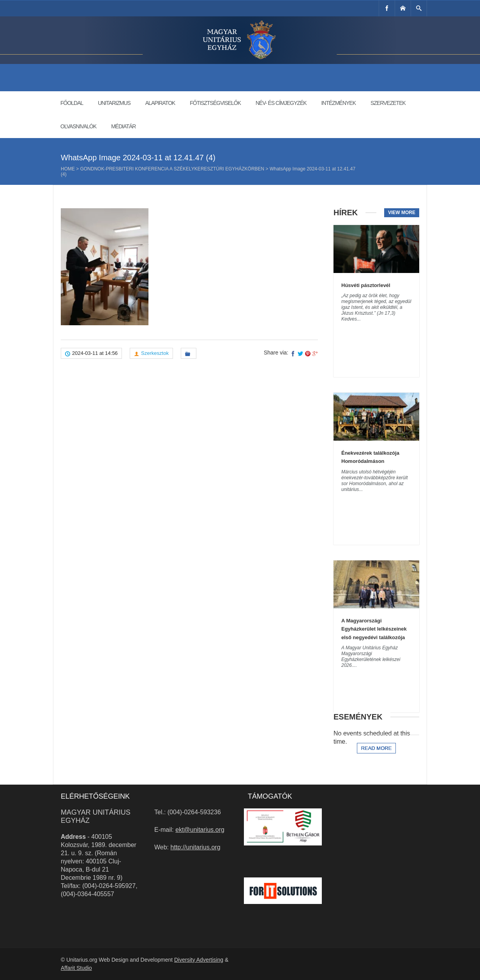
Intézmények (338, 103)
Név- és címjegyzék (281, 103)
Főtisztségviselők (215, 103)
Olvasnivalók (78, 126)
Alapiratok (160, 103)
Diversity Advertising (199, 960)
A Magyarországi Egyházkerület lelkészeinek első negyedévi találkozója (374, 629)
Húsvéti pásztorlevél (366, 285)
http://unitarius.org (196, 847)
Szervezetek (388, 103)
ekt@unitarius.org (200, 830)
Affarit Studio (76, 968)
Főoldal (72, 103)
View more (402, 213)
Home (68, 169)
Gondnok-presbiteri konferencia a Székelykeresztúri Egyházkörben (172, 169)
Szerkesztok (155, 353)
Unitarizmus (114, 103)
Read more (377, 748)
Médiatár (123, 126)
